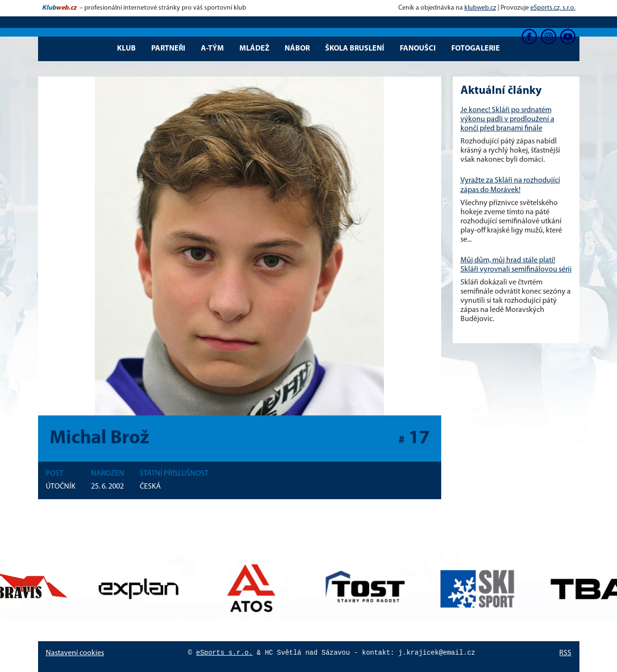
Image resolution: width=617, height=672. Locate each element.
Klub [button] (126, 49)
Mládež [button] (254, 49)
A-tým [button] (212, 49)
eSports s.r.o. (224, 653)
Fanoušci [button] (418, 49)
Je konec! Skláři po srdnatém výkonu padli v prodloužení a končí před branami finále (507, 119)
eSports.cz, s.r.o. (553, 8)
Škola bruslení (355, 49)
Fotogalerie (476, 49)
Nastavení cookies (75, 653)
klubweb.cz (480, 8)
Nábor (297, 49)
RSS (565, 653)
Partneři (168, 49)
